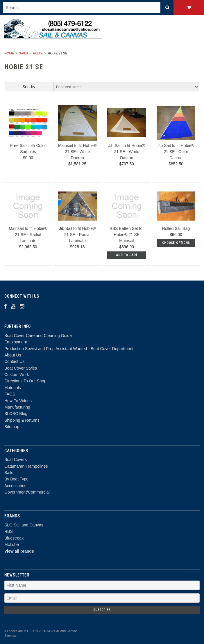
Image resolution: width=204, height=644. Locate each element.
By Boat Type (16, 479)
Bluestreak (14, 538)
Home (9, 53)
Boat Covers (16, 460)
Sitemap (12, 427)
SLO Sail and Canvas (24, 525)
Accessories (15, 486)
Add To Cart (127, 255)
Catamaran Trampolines (26, 466)
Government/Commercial (27, 492)
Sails (23, 53)
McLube (12, 544)
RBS (9, 531)
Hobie (38, 53)
